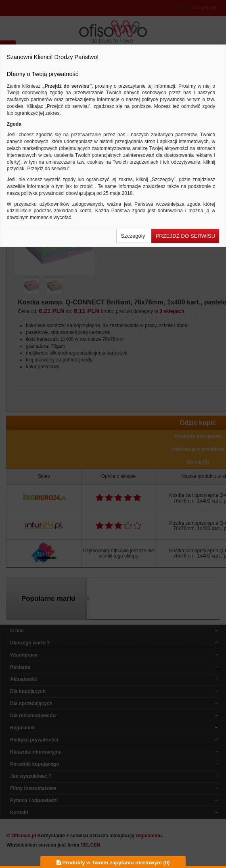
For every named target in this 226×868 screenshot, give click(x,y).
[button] (133, 236)
